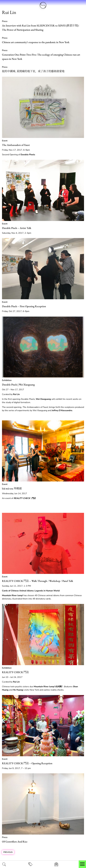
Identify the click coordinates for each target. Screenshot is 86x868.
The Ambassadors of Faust (16, 145)
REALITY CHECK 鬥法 (15, 672)
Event (5, 141)
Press (5, 21)
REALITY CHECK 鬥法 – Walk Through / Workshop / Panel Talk (38, 581)
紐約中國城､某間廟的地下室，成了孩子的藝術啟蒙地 (33, 71)
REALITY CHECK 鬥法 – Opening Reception (27, 763)
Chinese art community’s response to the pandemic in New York (36, 42)
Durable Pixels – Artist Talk (17, 228)
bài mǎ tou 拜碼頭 (12, 488)
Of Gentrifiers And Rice (15, 842)
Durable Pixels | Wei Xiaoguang (18, 385)
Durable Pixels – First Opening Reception (24, 306)
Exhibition (7, 380)
